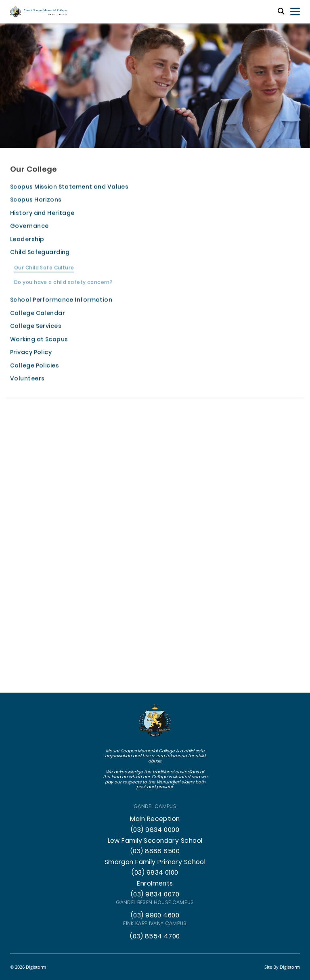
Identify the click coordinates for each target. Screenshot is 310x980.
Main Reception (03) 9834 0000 (155, 825)
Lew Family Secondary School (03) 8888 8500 (155, 847)
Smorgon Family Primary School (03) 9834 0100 (155, 868)
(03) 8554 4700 (155, 937)
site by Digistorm (282, 967)
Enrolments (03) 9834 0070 (155, 889)
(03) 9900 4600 (155, 916)
